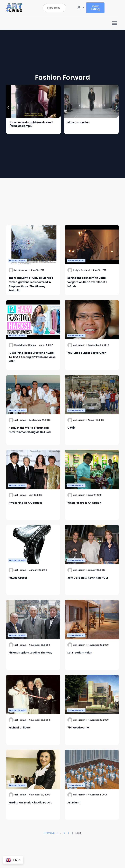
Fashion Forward (17, 261)
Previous (49, 833)
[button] (115, 23)
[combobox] (54, 8)
